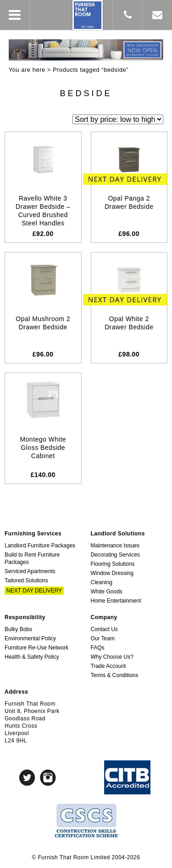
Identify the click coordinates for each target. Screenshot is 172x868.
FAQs (98, 648)
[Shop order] (118, 119)
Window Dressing (112, 573)
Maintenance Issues (115, 546)
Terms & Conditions (115, 675)
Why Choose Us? (112, 657)
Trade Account (108, 666)
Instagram (48, 778)
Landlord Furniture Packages (40, 546)
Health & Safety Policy (32, 657)
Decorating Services (115, 555)
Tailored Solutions (26, 581)
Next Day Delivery (34, 591)
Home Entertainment (116, 601)
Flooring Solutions (113, 564)
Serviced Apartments (30, 571)
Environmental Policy (30, 638)
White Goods (107, 592)
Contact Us (104, 629)
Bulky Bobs (18, 629)
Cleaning (102, 582)
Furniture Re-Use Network (36, 648)
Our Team (103, 638)
